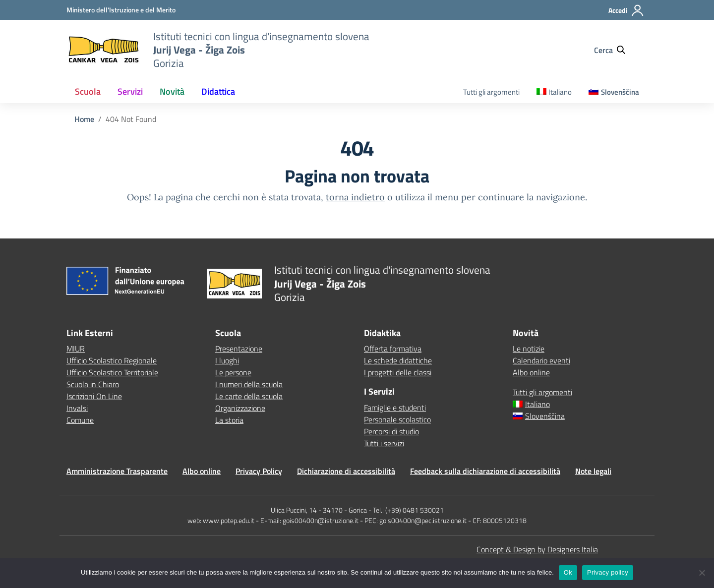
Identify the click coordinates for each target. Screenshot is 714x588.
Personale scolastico (397, 419)
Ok (568, 572)
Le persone (233, 372)
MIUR (76, 349)
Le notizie (529, 349)
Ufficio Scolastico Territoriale (112, 372)
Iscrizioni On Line (94, 396)
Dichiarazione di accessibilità (346, 471)
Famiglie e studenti (395, 408)
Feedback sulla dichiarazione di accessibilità (485, 471)
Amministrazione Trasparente (117, 471)
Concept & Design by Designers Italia (537, 549)
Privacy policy (608, 572)
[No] (702, 573)
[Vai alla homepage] (104, 50)
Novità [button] (172, 91)
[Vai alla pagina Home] (84, 119)
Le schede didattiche (398, 360)
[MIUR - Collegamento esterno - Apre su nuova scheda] (121, 10)
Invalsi (77, 408)
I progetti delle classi (398, 372)
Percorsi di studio (391, 431)
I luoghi (227, 360)
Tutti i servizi (384, 443)
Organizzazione (240, 408)
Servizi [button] (130, 91)
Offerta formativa (393, 349)
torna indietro (355, 197)
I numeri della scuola (249, 384)
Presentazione (239, 349)
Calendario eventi (541, 360)
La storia (229, 420)
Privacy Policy (259, 471)
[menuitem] (554, 92)
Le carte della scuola (249, 396)
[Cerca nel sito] (614, 50)
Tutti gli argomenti (491, 92)
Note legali (593, 471)
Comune (80, 420)
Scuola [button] (88, 91)
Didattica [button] (218, 91)
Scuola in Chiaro (93, 384)
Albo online (531, 372)
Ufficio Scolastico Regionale (112, 360)
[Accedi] (626, 14)
